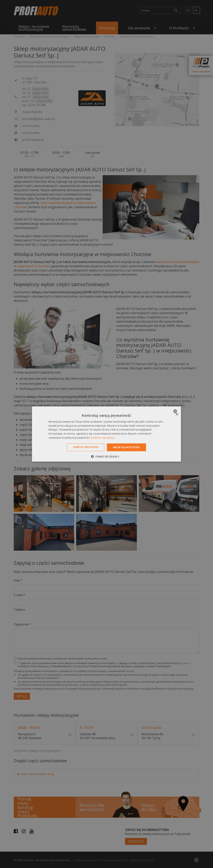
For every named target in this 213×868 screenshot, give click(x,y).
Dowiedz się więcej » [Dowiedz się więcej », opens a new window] (103, 438)
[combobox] (176, 411)
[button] (106, 456)
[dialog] (106, 434)
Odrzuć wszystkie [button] (86, 447)
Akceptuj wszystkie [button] (127, 447)
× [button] (177, 414)
